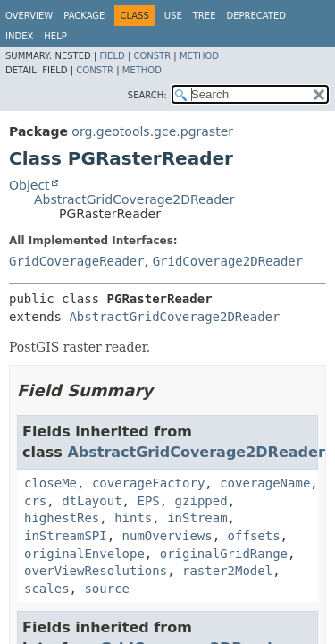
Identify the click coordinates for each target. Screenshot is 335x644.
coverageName (265, 483)
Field (112, 56)
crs (35, 501)
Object (29, 185)
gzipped (201, 501)
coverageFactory (148, 483)
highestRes (62, 518)
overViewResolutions (96, 571)
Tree (205, 16)
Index (19, 36)
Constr (152, 56)
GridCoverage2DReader (228, 261)
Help (55, 36)
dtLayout (92, 501)
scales (47, 589)
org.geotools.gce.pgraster (152, 131)
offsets (254, 536)
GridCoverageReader (77, 261)
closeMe (50, 483)
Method (199, 56)
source (107, 589)
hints (133, 518)
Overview (29, 16)
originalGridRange (224, 554)
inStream (197, 518)
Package (84, 16)
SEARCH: (147, 95)
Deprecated (256, 16)
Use (173, 16)
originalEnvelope (84, 554)
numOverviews (167, 536)
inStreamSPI (66, 536)
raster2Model (227, 571)
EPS (148, 501)
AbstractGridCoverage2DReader (134, 199)
